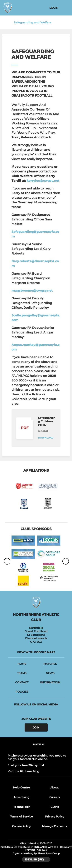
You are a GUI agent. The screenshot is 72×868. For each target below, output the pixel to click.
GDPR (55, 807)
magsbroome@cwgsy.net (32, 291)
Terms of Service (21, 817)
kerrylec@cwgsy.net (43, 181)
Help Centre (22, 787)
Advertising (22, 797)
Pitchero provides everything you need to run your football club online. (37, 757)
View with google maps (36, 652)
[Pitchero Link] (39, 749)
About (55, 787)
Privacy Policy (55, 817)
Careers (55, 797)
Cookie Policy (21, 826)
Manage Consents (55, 826)
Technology (22, 807)
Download (46, 438)
